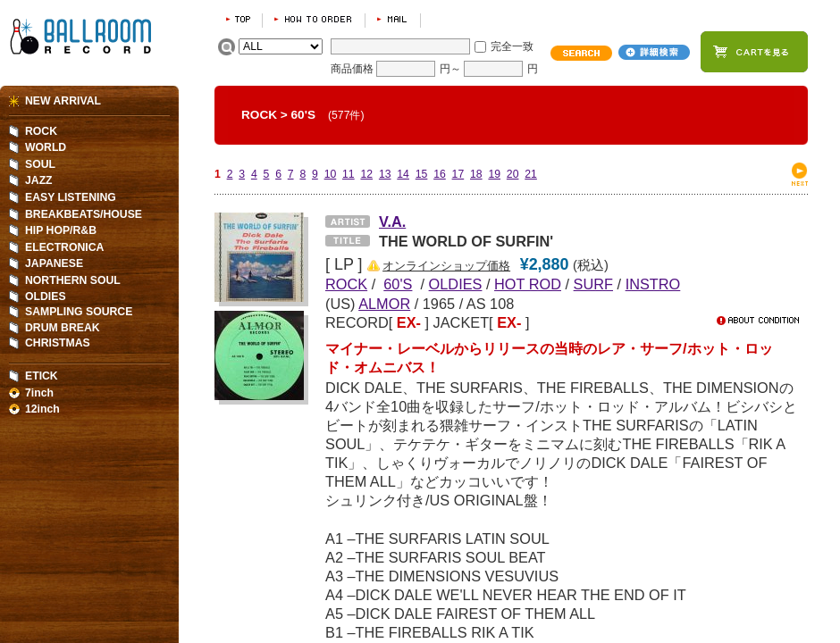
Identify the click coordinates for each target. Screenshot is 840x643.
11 (349, 174)
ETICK (42, 376)
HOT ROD (528, 284)
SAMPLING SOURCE (79, 312)
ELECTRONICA (64, 247)
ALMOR (384, 304)
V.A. (392, 221)
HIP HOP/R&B (61, 230)
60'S (303, 115)
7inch (39, 393)
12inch (42, 409)
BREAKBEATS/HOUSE (84, 214)
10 (331, 174)
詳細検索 (654, 52)
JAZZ (39, 180)
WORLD (46, 147)
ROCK (259, 115)
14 (403, 174)
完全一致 (512, 46)
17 (458, 174)
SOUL (40, 164)
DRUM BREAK (63, 328)
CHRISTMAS (58, 343)
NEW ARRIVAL (63, 101)
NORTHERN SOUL (73, 280)
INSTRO (653, 284)
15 (422, 174)
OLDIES (456, 284)
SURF (593, 284)
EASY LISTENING (71, 197)
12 (366, 174)
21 (531, 174)
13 (385, 174)
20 (513, 174)
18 (476, 174)
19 (494, 174)
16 (440, 174)
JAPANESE (54, 263)
